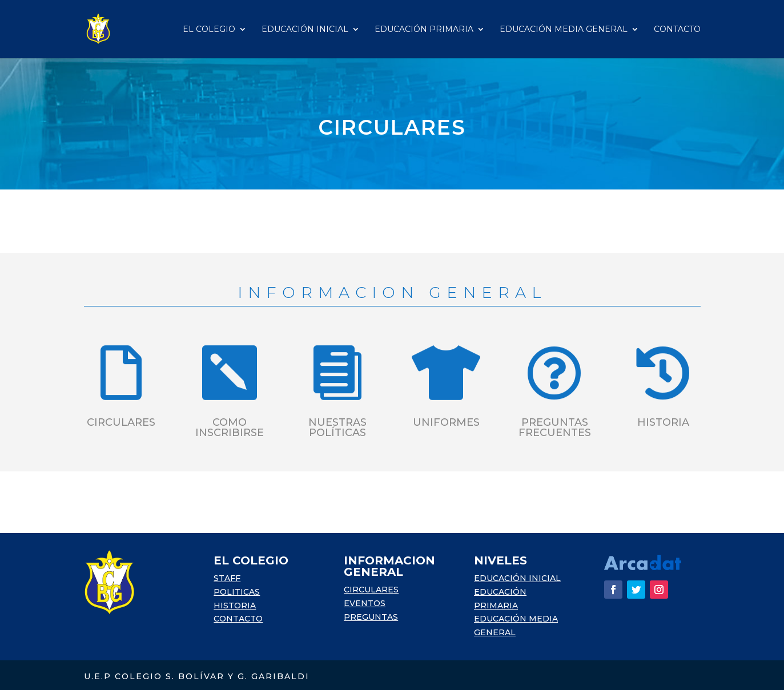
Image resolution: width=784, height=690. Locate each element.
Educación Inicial (305, 30)
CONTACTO (238, 619)
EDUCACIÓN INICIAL (517, 578)
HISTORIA (235, 606)
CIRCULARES (371, 590)
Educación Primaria (424, 30)
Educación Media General (564, 30)
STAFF (227, 578)
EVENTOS (365, 603)
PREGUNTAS (371, 617)
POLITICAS (237, 592)
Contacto (677, 30)
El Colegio (209, 30)
